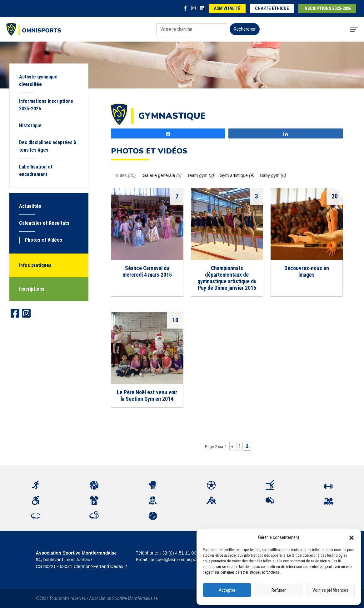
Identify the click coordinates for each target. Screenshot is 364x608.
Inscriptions (32, 289)
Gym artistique (237, 175)
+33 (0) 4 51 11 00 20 (181, 553)
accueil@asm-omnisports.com (181, 560)
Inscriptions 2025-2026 (327, 9)
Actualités (30, 206)
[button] (352, 537)
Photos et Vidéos (44, 240)
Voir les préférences (330, 590)
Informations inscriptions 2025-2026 (46, 105)
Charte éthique (272, 9)
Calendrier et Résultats (44, 223)
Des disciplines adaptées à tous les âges (48, 146)
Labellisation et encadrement (36, 171)
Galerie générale (162, 175)
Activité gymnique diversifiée (38, 80)
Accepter (227, 590)
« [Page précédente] (232, 446)
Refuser (279, 590)
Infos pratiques (35, 265)
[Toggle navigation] (354, 29)
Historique (30, 126)
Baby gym (273, 175)
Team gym (201, 175)
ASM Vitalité (227, 9)
